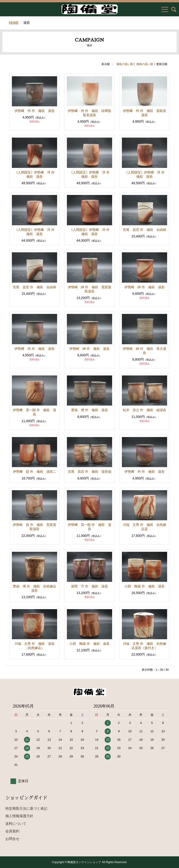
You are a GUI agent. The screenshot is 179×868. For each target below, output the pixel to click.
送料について (16, 823)
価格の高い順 (145, 64)
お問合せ (12, 838)
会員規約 (12, 831)
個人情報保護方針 (19, 816)
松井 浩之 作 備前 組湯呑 (145, 410)
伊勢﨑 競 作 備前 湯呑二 (34, 472)
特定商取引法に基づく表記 (26, 808)
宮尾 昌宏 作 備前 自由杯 (145, 229)
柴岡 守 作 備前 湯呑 (89, 586)
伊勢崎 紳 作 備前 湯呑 (145, 287)
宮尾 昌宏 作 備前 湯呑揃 (89, 472)
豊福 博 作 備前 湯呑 (89, 410)
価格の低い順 (125, 64)
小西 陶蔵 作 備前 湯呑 (145, 586)
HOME (14, 23)
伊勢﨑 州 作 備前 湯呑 (34, 111)
